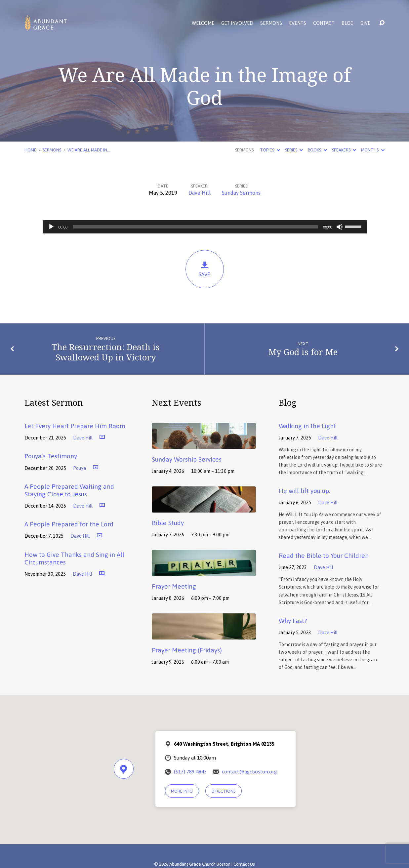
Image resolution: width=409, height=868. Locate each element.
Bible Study (168, 523)
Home (30, 150)
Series (294, 150)
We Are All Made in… (89, 150)
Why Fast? (293, 621)
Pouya (80, 468)
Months (373, 150)
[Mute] (340, 227)
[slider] (195, 227)
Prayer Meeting (174, 586)
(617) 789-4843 (190, 772)
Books (317, 150)
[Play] (51, 227)
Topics (270, 150)
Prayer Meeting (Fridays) (187, 650)
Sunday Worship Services (187, 459)
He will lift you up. (305, 491)
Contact (324, 23)
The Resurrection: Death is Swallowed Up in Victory (106, 352)
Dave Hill (200, 193)
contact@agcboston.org (249, 772)
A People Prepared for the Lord (69, 524)
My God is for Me (303, 352)
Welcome (203, 23)
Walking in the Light (307, 426)
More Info (182, 791)
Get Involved (237, 23)
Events (298, 23)
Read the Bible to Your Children (324, 556)
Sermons (271, 23)
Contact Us (244, 864)
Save (205, 269)
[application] (205, 227)
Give (365, 23)
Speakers (344, 150)
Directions (224, 791)
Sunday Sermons (241, 193)
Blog (348, 23)
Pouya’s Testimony (51, 456)
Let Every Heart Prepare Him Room (75, 426)
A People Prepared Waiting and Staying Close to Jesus (69, 490)
